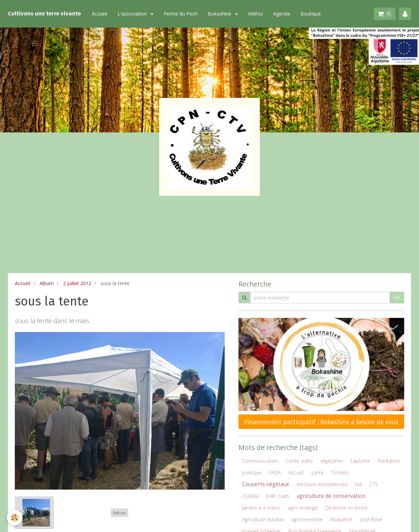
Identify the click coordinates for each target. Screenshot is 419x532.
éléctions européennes (322, 484)
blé (359, 484)
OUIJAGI (251, 496)
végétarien (332, 461)
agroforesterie (307, 519)
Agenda (282, 14)
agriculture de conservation (331, 496)
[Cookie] (15, 518)
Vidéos (256, 14)
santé (317, 473)
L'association (133, 14)
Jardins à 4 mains (261, 508)
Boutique (311, 14)
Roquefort (342, 519)
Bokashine (220, 14)
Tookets (340, 473)
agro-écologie (303, 508)
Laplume (360, 461)
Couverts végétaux (266, 484)
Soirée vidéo (299, 461)
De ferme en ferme (347, 508)
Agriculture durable (263, 519)
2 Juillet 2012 (77, 283)
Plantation (389, 461)
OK (397, 297)
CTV (374, 484)
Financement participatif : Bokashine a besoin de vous (321, 422)
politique (252, 473)
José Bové (371, 519)
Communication (260, 461)
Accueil (99, 14)
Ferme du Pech (181, 14)
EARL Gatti (278, 496)
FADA (275, 473)
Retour (120, 513)
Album (47, 283)
